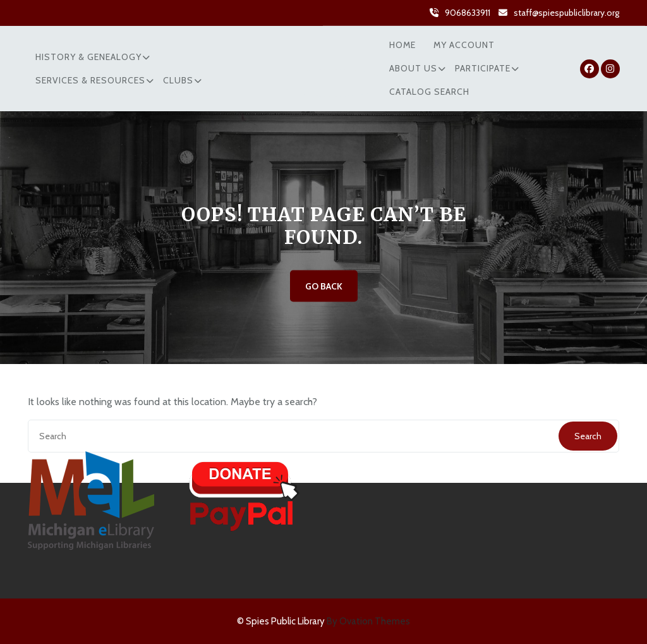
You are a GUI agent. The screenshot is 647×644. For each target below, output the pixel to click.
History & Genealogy (88, 57)
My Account (464, 45)
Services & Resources (90, 80)
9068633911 (468, 12)
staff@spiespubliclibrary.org (566, 12)
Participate (483, 68)
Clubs (178, 80)
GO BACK (324, 286)
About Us (413, 68)
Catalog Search (429, 92)
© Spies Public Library (323, 621)
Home (402, 45)
